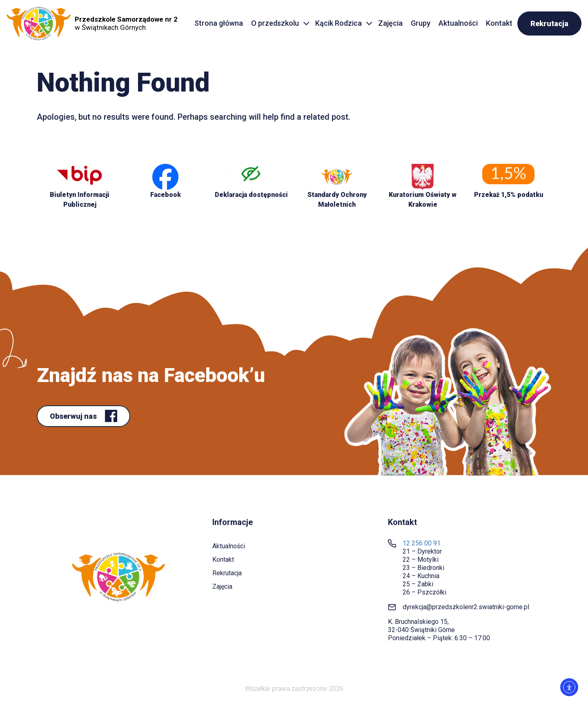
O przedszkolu (275, 23)
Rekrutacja (549, 23)
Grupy (421, 23)
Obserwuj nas (74, 416)
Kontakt (499, 23)
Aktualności (458, 23)
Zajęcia (390, 23)
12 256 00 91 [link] (422, 543)
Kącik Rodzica (339, 23)
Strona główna (219, 23)
